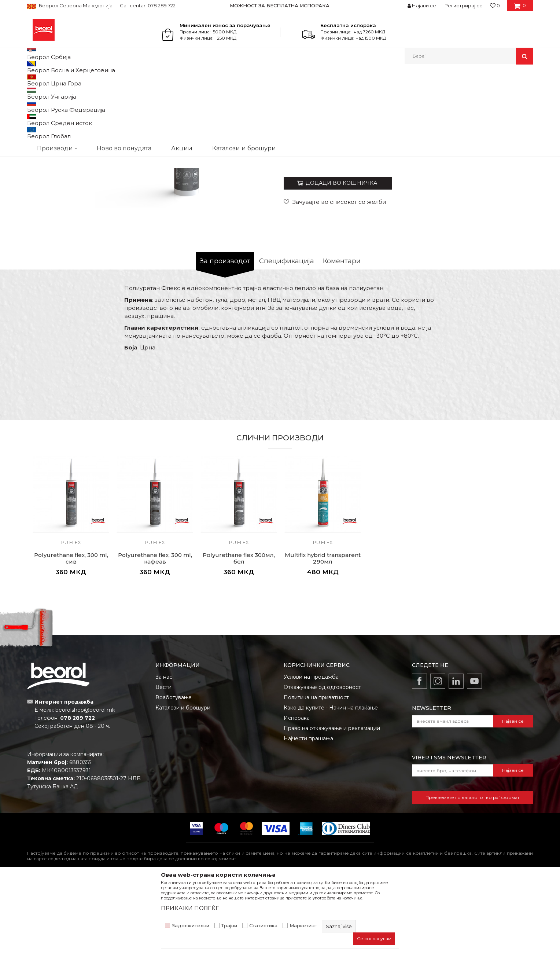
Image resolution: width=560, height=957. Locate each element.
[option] (280, 5)
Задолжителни (191, 926)
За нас (164, 752)
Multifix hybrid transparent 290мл (323, 634)
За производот (225, 337)
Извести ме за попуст (504, 232)
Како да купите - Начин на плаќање (331, 783)
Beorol (34, 80)
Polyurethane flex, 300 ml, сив (71, 634)
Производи (59, 80)
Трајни (229, 926)
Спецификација (287, 337)
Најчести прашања (308, 814)
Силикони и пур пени (145, 80)
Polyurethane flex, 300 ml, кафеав (155, 634)
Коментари (342, 337)
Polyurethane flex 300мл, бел (239, 634)
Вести (163, 763)
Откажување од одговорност (322, 763)
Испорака (297, 793)
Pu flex (183, 80)
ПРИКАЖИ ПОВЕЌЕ (190, 908)
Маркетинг (303, 926)
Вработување (174, 773)
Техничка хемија (96, 80)
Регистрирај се (464, 5)
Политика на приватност (316, 773)
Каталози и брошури (183, 783)
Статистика (263, 926)
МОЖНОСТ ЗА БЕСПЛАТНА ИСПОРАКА (280, 5)
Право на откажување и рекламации (332, 804)
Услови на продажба (311, 752)
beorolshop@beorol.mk (85, 785)
